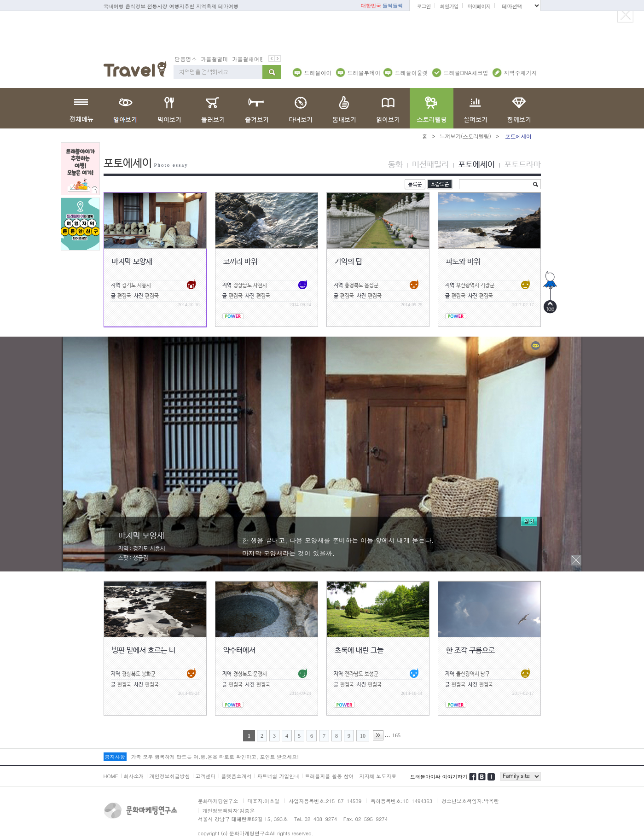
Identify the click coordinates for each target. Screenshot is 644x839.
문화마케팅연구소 (218, 801)
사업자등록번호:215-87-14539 (325, 801)
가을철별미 (215, 58)
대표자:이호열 (264, 801)
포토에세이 (476, 164)
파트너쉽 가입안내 (278, 776)
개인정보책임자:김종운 (229, 810)
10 (363, 735)
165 (396, 735)
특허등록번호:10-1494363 (401, 801)
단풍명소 (186, 58)
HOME (111, 776)
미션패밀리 (430, 164)
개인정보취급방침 (170, 776)
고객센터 (206, 776)
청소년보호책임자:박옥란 (470, 801)
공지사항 (115, 756)
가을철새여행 (249, 58)
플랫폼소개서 (237, 776)
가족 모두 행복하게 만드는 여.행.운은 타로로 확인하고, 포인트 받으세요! (215, 756)
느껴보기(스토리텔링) (465, 136)
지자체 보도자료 (378, 776)
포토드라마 (522, 164)
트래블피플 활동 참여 (329, 776)
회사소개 (134, 776)
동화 (395, 164)
